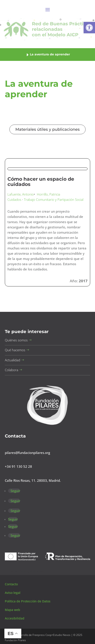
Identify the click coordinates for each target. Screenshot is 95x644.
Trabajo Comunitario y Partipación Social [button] (54, 199)
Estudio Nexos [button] (62, 635)
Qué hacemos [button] (15, 350)
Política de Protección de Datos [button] (28, 601)
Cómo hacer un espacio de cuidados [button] (41, 182)
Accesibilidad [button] (15, 618)
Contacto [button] (12, 584)
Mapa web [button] (13, 610)
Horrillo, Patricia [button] (48, 194)
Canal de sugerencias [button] (26, 571)
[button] (89, 28)
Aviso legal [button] (13, 593)
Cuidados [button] (14, 199)
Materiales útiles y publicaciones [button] (47, 129)
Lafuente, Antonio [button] (21, 194)
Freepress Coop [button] (42, 635)
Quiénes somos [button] (16, 340)
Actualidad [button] (13, 360)
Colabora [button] (12, 370)
